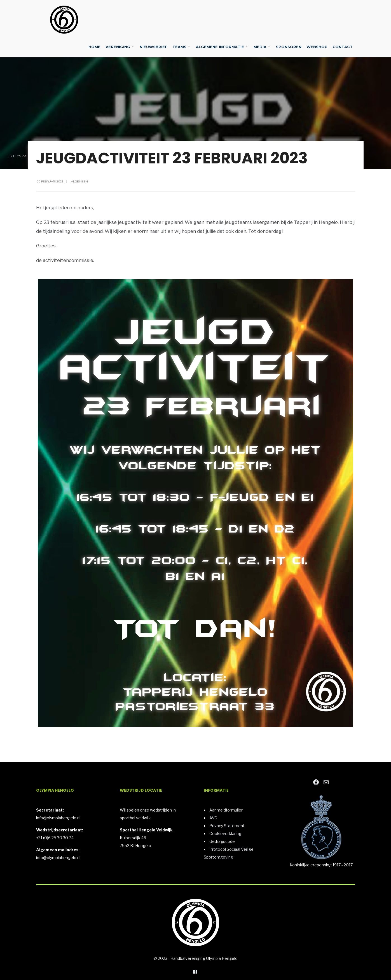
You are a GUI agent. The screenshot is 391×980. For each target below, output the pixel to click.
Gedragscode (222, 841)
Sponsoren (289, 47)
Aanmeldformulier (226, 810)
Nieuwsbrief (154, 47)
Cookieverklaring (225, 834)
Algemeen (79, 181)
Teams (179, 47)
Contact (343, 47)
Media (260, 47)
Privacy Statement (227, 826)
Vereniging (118, 47)
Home (94, 47)
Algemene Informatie (220, 47)
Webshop (317, 47)
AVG (213, 818)
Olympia (20, 156)
